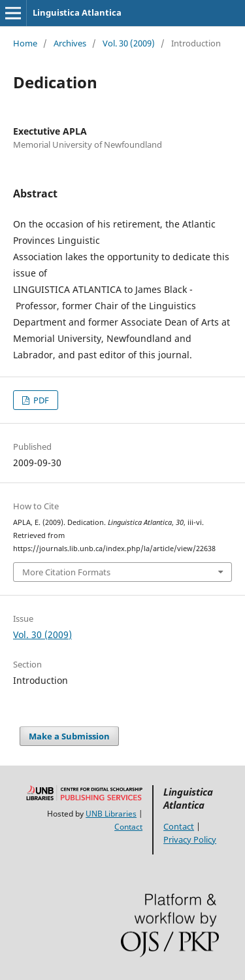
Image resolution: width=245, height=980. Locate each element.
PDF (40, 400)
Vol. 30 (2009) (129, 43)
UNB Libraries (111, 814)
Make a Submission (69, 736)
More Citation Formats (66, 572)
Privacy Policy (190, 839)
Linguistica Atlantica (77, 12)
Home (25, 43)
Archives (70, 43)
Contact (128, 827)
